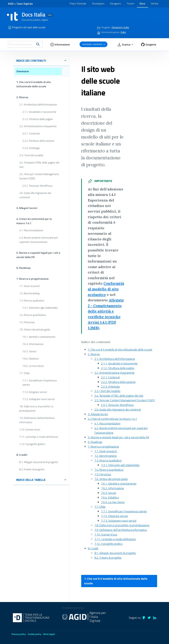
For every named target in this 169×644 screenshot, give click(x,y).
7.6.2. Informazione (33, 344)
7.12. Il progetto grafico (32, 444)
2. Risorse (22, 97)
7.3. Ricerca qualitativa (32, 300)
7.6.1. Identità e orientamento (39, 337)
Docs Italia (37, 15)
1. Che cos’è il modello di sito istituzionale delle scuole (34, 84)
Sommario (23, 71)
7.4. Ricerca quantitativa (33, 315)
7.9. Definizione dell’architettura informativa (37, 420)
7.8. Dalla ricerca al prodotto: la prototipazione (36, 408)
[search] (38, 44)
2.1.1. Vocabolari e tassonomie (39, 112)
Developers (98, 3)
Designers (116, 3)
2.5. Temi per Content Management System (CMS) (39, 176)
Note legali (49, 634)
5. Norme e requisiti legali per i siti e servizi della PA (38, 255)
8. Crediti (22, 455)
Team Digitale (25, 4)
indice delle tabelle (41, 480)
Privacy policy (19, 634)
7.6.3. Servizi (29, 351)
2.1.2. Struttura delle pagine (38, 119)
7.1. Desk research (30, 286)
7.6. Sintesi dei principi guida (35, 329)
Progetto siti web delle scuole (29, 27)
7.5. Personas (27, 322)
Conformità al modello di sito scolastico (106, 289)
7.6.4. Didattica (30, 359)
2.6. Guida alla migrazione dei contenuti (35, 195)
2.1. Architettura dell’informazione (38, 104)
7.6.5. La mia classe (33, 366)
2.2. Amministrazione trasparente (38, 126)
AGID (11, 4)
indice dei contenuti (41, 61)
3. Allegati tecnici (27, 208)
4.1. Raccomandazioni (31, 230)
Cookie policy (34, 634)
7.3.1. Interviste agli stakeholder (40, 308)
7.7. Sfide (25, 373)
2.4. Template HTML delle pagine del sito (39, 165)
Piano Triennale (78, 3)
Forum (130, 3)
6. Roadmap (23, 268)
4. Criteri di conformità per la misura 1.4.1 (34, 221)
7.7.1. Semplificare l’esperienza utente (39, 382)
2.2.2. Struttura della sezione (38, 141)
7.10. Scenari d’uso (30, 429)
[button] (60, 44)
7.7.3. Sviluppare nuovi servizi (39, 399)
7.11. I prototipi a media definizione (39, 437)
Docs (142, 3)
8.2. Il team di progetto (32, 469)
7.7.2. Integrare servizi (35, 392)
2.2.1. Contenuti (31, 133)
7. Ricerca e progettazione (32, 279)
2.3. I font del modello (31, 155)
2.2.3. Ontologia (31, 148)
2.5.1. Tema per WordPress (37, 185)
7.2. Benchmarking (29, 293)
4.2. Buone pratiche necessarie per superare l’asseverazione (39, 240)
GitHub (155, 3)
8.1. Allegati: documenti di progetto (39, 462)
